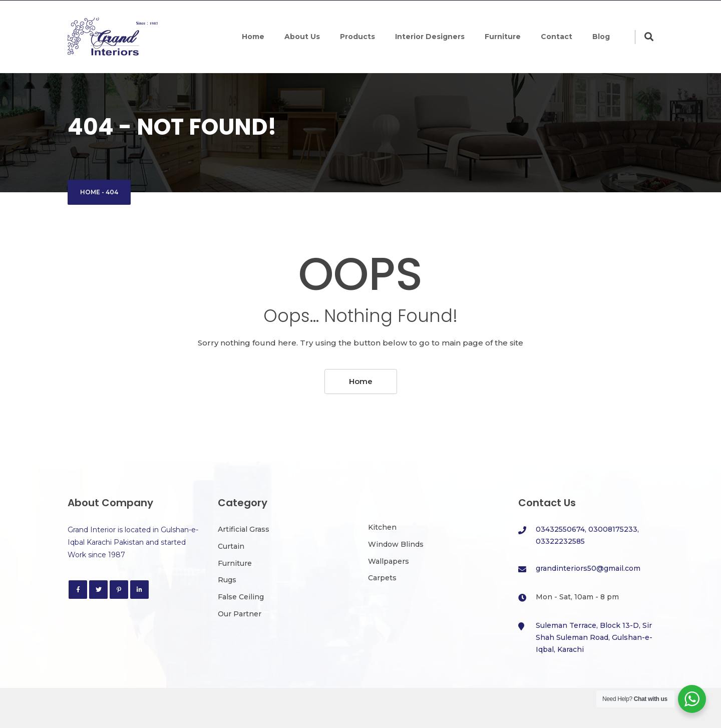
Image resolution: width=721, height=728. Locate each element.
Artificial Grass (244, 529)
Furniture (503, 37)
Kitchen (382, 527)
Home (253, 37)
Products (357, 37)
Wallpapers (389, 561)
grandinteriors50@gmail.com (588, 568)
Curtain (231, 546)
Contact (557, 37)
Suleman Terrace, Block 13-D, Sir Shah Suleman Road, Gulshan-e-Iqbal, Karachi (594, 637)
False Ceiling (241, 597)
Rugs (227, 580)
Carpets (382, 578)
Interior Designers (430, 37)
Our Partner (240, 614)
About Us (302, 37)
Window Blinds (396, 544)
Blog (601, 37)
